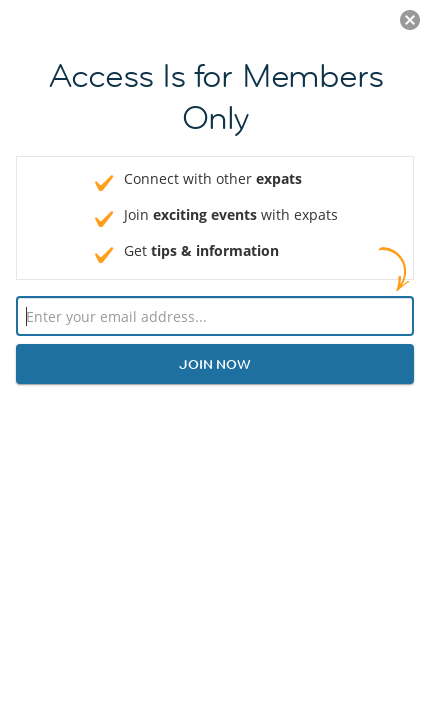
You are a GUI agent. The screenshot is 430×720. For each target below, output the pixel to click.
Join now (215, 364)
